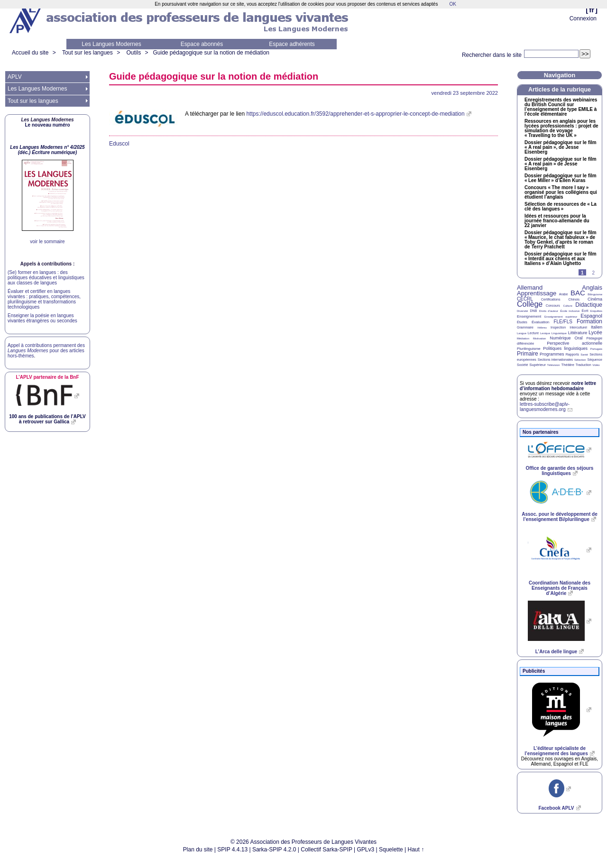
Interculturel (578, 327)
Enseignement (529, 316)
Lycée (595, 332)
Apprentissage (537, 293)
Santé (584, 355)
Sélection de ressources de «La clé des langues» (561, 207)
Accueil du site (30, 53)
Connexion (583, 18)
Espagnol (591, 316)
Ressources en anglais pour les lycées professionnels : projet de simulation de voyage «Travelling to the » (561, 128)
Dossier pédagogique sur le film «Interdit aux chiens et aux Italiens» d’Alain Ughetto (561, 259)
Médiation (523, 338)
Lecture (533, 333)
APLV (15, 77)
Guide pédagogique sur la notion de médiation (212, 53)
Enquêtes (596, 311)
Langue (522, 333)
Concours (553, 306)
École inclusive (570, 311)
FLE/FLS (563, 322)
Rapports (572, 354)
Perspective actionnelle (575, 343)
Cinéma (595, 299)
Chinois (574, 299)
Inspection (558, 327)
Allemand (530, 288)
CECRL (525, 299)
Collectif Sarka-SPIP (326, 850)
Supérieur (538, 365)
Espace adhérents (292, 44)
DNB (534, 311)
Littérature (578, 333)
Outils (133, 53)
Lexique (545, 333)
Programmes (552, 354)
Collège (530, 304)
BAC (578, 293)
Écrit (585, 311)
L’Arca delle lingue (556, 652)
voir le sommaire (47, 242)
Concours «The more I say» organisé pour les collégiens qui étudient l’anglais (561, 192)
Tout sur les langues (87, 53)
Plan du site (198, 850)
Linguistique (559, 333)
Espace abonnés (202, 44)
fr (592, 10)
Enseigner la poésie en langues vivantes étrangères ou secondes (42, 318)
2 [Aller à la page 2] (593, 273)
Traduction (584, 365)
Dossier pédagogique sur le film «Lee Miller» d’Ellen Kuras (561, 178)
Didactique (589, 305)
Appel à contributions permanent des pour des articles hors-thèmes (46, 351)
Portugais (596, 349)
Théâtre (568, 365)
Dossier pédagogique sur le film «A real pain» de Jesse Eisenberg (561, 164)
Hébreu (542, 328)
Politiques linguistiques (565, 348)
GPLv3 (366, 850)
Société (522, 365)
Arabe (564, 294)
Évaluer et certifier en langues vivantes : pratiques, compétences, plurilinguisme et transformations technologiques (44, 299)
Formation (589, 321)
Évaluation (540, 322)
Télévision (554, 365)
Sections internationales (555, 360)
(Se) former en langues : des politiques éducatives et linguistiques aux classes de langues (46, 278)
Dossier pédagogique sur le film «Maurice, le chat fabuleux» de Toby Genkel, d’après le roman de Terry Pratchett (561, 240)
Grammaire (525, 327)
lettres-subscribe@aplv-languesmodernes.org (545, 407)
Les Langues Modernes (111, 44)
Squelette (391, 850)
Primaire (528, 354)
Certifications (551, 299)
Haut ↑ (416, 850)
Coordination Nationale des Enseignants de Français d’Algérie (560, 588)
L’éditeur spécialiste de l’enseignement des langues (556, 751)
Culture (567, 306)
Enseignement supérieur (561, 317)
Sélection (580, 360)
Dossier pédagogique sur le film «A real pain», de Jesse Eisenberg (561, 147)
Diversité (522, 311)
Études (522, 322)
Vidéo (596, 365)
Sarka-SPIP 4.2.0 (274, 850)
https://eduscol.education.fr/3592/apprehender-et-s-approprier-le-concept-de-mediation (355, 114)
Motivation (539, 338)
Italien (597, 327)
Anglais (592, 288)
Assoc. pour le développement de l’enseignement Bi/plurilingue (559, 517)
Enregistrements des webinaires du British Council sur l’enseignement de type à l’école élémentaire (561, 107)
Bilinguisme (595, 294)
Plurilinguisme (529, 349)
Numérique (560, 338)
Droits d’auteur (549, 311)
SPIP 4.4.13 (232, 850)
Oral (579, 338)
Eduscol (119, 144)
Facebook (556, 808)
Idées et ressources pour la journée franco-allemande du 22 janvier (557, 221)
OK (452, 4)
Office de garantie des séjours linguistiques (560, 471)
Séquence (595, 360)
